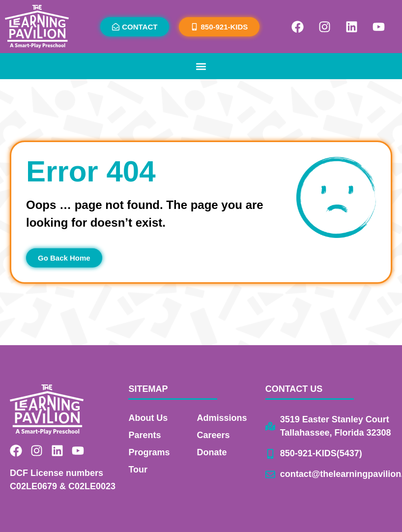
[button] (201, 66)
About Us (148, 418)
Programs (149, 452)
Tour (138, 470)
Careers (214, 435)
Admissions (222, 418)
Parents (144, 435)
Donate (212, 452)
